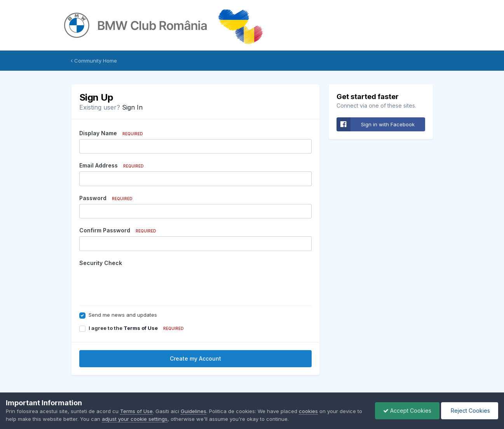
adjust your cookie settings (135, 419)
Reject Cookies (470, 411)
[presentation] (138, 284)
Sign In (132, 107)
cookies (308, 411)
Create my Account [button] (195, 358)
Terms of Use (141, 328)
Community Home (94, 61)
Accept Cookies (407, 411)
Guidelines (194, 411)
